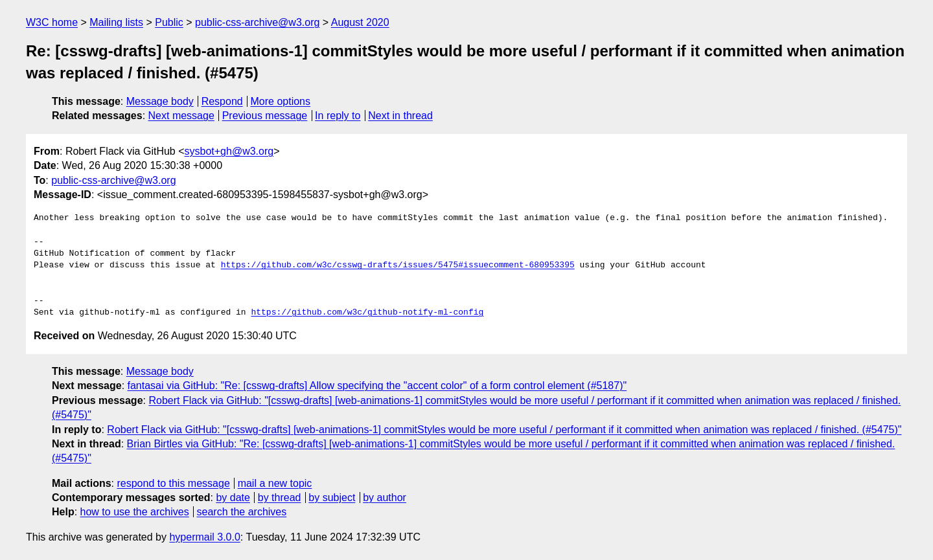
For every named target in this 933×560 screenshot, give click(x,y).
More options (281, 101)
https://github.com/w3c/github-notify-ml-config (367, 313)
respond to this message (173, 483)
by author (385, 498)
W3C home (52, 22)
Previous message (265, 116)
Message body (160, 101)
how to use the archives (135, 512)
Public (169, 22)
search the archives (242, 512)
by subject (332, 498)
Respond (222, 101)
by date (233, 498)
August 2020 (360, 22)
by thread (280, 498)
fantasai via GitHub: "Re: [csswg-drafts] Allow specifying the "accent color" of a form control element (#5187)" (377, 386)
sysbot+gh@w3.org (229, 151)
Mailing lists (116, 22)
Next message (181, 116)
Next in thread (400, 116)
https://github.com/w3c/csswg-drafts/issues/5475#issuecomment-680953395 (398, 265)
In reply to (338, 116)
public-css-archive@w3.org (257, 22)
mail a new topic (275, 483)
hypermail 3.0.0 (204, 537)
